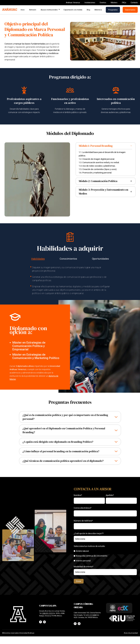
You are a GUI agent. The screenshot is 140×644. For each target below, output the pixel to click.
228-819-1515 (47, 613)
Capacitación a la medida (73, 10)
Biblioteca (98, 10)
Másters (114, 3)
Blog (88, 10)
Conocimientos (68, 259)
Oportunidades (100, 259)
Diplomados (130, 10)
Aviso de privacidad (131, 633)
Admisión (33, 10)
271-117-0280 (91, 615)
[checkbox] (105, 556)
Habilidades (38, 259)
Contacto (134, 3)
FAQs (124, 3)
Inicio (23, 10)
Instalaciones (90, 3)
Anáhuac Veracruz (73, 3)
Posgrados (113, 10)
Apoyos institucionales (50, 10)
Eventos (103, 3)
